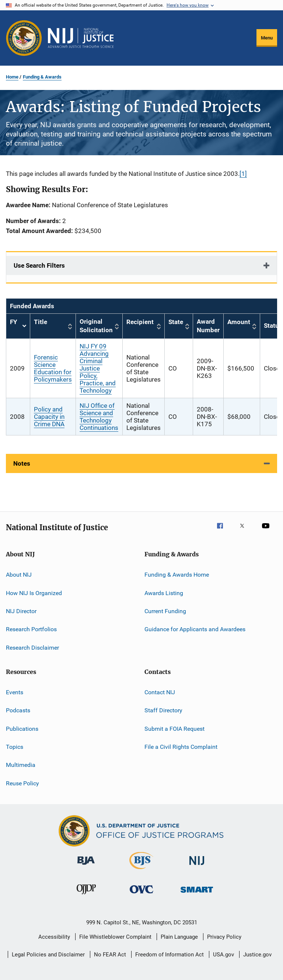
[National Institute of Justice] (197, 866)
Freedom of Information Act (170, 955)
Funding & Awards (42, 77)
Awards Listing (164, 593)
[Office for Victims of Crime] (141, 895)
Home (12, 77)
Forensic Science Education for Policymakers (53, 368)
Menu (267, 38)
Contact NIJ (160, 692)
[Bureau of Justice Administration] (86, 866)
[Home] (81, 38)
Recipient (140, 322)
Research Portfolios (31, 629)
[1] (243, 174)
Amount (239, 322)
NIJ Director (21, 611)
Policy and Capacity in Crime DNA (49, 417)
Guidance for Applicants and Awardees (195, 629)
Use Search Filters (39, 265)
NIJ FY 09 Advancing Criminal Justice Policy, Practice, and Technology (98, 368)
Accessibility (54, 937)
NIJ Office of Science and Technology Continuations (99, 417)
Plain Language (179, 937)
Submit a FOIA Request (174, 729)
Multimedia (21, 765)
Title (41, 322)
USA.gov (223, 955)
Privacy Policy (224, 937)
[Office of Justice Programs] (24, 38)
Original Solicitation (96, 326)
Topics (15, 747)
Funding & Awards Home (177, 575)
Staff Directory (163, 710)
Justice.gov (257, 955)
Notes (22, 463)
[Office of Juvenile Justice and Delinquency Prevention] (86, 896)
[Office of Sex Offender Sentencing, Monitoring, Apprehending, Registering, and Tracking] (197, 894)
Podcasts (18, 710)
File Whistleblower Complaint (115, 937)
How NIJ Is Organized (34, 593)
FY (18, 326)
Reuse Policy (22, 783)
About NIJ (19, 575)
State (176, 322)
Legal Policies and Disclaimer (48, 955)
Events (15, 692)
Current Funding (165, 611)
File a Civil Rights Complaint (181, 747)
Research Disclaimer (32, 647)
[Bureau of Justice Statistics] (141, 870)
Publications (22, 729)
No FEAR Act (110, 955)
